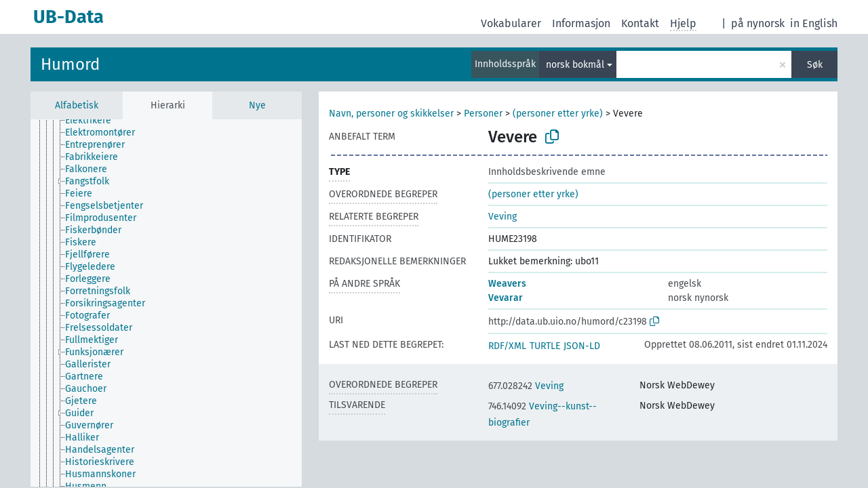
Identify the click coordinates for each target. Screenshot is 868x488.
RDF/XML (507, 346)
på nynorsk (758, 23)
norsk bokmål (575, 65)
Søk (815, 65)
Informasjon (581, 23)
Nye (257, 105)
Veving (502, 217)
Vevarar (506, 298)
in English (814, 23)
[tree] (166, 303)
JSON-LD (582, 346)
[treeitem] (94, 121)
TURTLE (545, 346)
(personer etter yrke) (558, 114)
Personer (483, 114)
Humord (70, 64)
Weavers (507, 284)
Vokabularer (511, 23)
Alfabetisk (77, 105)
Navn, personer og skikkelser (391, 114)
